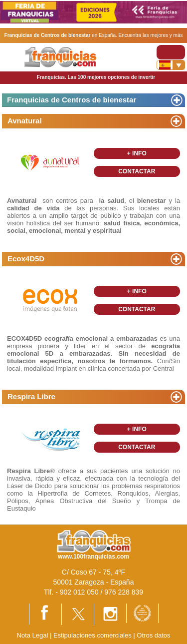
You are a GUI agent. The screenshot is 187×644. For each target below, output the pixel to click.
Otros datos (153, 635)
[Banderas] (171, 65)
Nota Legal (32, 635)
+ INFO (137, 153)
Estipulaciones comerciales (93, 635)
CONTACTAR (137, 171)
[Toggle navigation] (171, 52)
